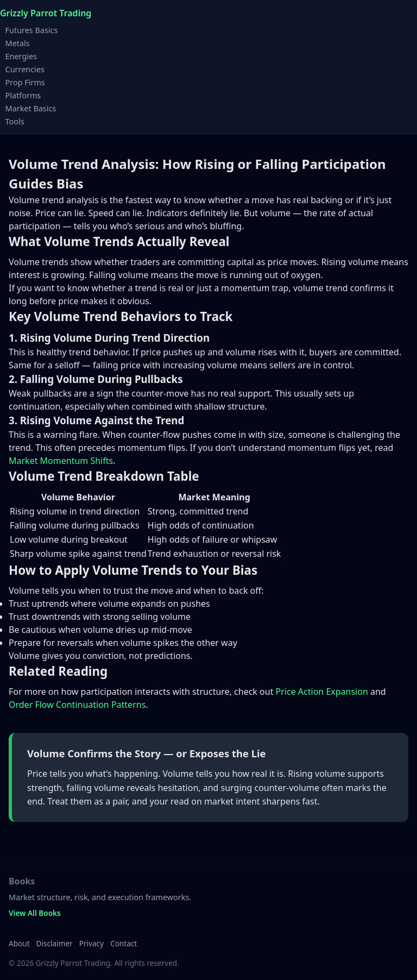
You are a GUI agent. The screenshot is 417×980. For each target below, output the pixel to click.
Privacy (91, 943)
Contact (124, 943)
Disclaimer (55, 943)
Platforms (23, 95)
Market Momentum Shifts (61, 461)
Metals (18, 43)
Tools (15, 121)
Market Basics (31, 108)
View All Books (35, 913)
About (19, 943)
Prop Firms (25, 82)
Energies (21, 56)
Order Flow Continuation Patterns (77, 705)
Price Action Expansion (322, 692)
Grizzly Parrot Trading (46, 13)
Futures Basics (32, 30)
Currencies (25, 69)
